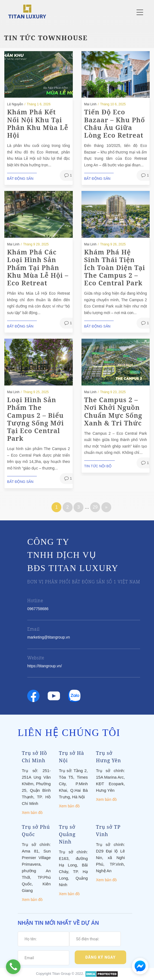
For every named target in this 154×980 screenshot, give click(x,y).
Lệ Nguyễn (15, 104)
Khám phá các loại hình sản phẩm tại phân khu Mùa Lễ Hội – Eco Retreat (38, 267)
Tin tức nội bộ (98, 466)
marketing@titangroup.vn (49, 637)
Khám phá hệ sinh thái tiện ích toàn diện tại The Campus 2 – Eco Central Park (115, 267)
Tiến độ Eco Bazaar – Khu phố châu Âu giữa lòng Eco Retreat (115, 123)
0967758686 (38, 609)
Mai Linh (90, 104)
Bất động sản (20, 179)
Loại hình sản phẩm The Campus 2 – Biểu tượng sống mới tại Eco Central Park (36, 419)
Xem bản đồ (32, 813)
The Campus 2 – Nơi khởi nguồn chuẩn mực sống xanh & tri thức (113, 411)
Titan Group (61, 974)
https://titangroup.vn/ (45, 666)
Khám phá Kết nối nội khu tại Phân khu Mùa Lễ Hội (38, 123)
